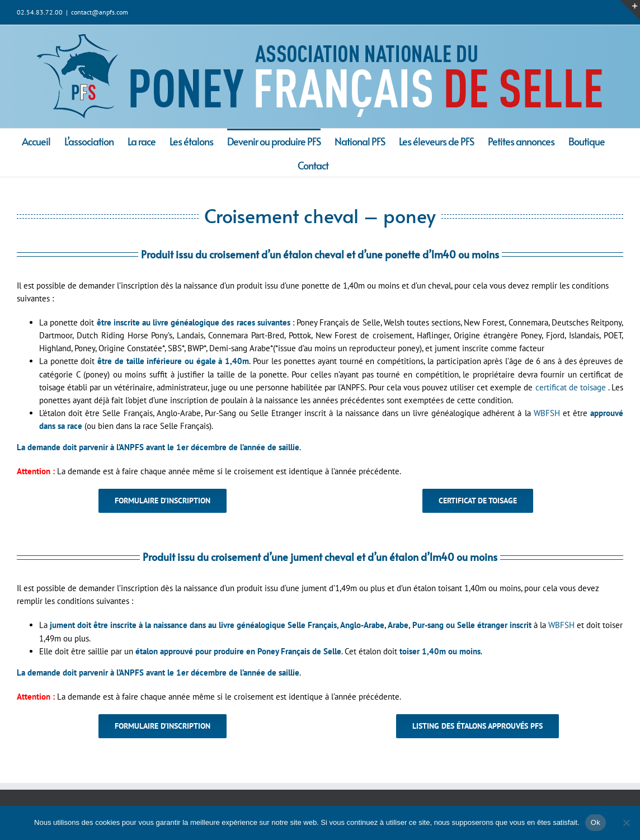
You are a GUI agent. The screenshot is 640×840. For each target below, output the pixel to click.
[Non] (626, 823)
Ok (596, 822)
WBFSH (547, 413)
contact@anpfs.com (100, 12)
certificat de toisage (571, 387)
